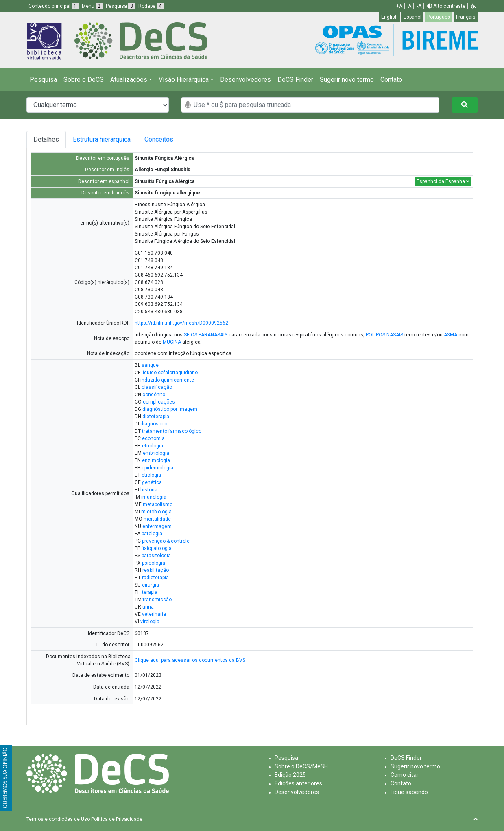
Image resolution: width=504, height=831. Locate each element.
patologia (152, 534)
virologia (150, 622)
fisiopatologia (157, 548)
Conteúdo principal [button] (53, 6)
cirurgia (151, 585)
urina (148, 607)
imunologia (154, 497)
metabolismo (158, 504)
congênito (154, 395)
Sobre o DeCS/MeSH (301, 766)
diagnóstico (154, 424)
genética (152, 482)
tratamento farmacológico (172, 431)
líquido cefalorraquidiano (170, 373)
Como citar (405, 775)
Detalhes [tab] (46, 139)
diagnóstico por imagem (170, 409)
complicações (159, 402)
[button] (473, 6)
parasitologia (156, 556)
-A (419, 6)
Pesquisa (43, 80)
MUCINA (172, 342)
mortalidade (157, 519)
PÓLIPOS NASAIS (384, 335)
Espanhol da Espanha (443, 181)
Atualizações (129, 80)
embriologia (156, 453)
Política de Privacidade (117, 819)
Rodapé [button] (151, 6)
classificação (157, 387)
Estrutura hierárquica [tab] (105, 139)
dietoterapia (156, 417)
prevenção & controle (166, 541)
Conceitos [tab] (171, 139)
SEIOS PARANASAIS (206, 335)
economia (153, 438)
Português (439, 17)
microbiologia (156, 512)
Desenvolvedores (245, 80)
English (389, 17)
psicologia (154, 563)
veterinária (154, 614)
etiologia (151, 475)
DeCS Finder (295, 80)
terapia (150, 592)
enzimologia (156, 460)
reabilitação (156, 570)
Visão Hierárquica (184, 80)
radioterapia (155, 578)
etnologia (153, 446)
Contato (391, 80)
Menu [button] (92, 6)
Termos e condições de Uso (58, 819)
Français (466, 17)
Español (412, 17)
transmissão (157, 600)
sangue (150, 365)
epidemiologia (157, 468)
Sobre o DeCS (84, 80)
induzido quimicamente (167, 380)
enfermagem (157, 526)
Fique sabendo (409, 792)
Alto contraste (446, 6)
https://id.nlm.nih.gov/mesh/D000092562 (181, 323)
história (149, 490)
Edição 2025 (290, 775)
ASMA (451, 335)
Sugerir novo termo (347, 80)
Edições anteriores (298, 783)
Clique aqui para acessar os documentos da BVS (190, 660)
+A (399, 6)
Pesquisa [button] (120, 6)
